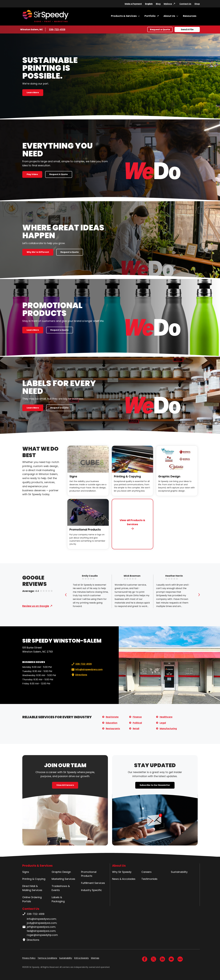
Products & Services (124, 16)
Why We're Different (38, 252)
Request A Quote (59, 174)
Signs (73, 476)
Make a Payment (133, 4)
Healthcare (166, 717)
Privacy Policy (29, 958)
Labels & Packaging (58, 899)
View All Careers (65, 785)
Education (112, 723)
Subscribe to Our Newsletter (155, 785)
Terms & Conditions (47, 958)
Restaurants (113, 729)
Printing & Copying (127, 476)
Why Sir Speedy (122, 872)
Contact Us (185, 4)
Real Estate (112, 717)
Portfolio (150, 16)
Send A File (187, 29)
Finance (137, 717)
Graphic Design (169, 476)
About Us (169, 16)
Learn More (33, 92)
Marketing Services (63, 879)
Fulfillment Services (93, 883)
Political (137, 723)
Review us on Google (36, 606)
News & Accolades (124, 879)
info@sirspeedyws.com (87, 669)
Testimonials (149, 879)
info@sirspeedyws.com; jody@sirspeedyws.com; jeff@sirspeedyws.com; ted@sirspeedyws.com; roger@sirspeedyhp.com (40, 927)
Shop (197, 4)
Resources (190, 16)
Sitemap (95, 958)
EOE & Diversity (82, 958)
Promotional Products (85, 530)
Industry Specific (91, 890)
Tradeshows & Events (61, 888)
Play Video (32, 174)
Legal (163, 723)
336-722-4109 (57, 29)
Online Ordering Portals (32, 899)
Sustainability (179, 872)
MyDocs (168, 4)
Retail (136, 729)
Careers (146, 872)
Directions (79, 675)
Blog (158, 4)
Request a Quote (160, 29)
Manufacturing (168, 729)
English (149, 4)
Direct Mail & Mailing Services (32, 888)
